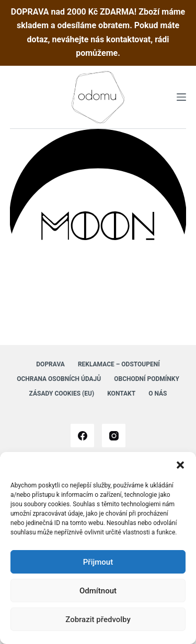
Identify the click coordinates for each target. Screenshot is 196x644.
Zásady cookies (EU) (62, 393)
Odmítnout (98, 591)
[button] (180, 465)
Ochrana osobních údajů (59, 379)
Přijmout (98, 562)
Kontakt (121, 393)
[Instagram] (114, 436)
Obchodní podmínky (147, 379)
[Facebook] (82, 436)
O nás (158, 393)
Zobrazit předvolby (98, 619)
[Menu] (181, 97)
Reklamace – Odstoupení (119, 364)
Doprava (50, 364)
